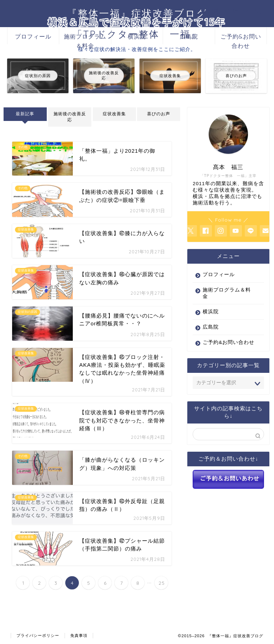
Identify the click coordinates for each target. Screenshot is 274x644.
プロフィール (33, 36)
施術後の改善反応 (70, 117)
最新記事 (25, 114)
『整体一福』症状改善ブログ (137, 13)
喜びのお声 (159, 114)
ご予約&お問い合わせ (241, 39)
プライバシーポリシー (38, 635)
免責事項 (79, 635)
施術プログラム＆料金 (85, 39)
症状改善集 (114, 114)
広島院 (189, 36)
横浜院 (137, 36)
